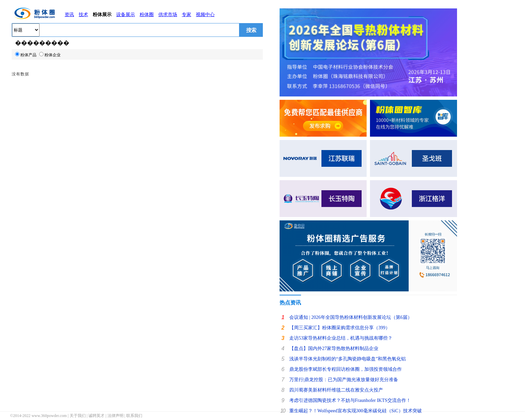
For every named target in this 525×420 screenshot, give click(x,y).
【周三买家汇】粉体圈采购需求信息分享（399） (340, 328)
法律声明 (116, 416)
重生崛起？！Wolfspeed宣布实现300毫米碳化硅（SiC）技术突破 (356, 411)
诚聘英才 (96, 416)
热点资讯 (290, 303)
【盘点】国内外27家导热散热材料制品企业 (334, 348)
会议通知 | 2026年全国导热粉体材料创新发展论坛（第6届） (351, 317)
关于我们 (78, 416)
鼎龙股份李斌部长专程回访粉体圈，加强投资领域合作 (346, 369)
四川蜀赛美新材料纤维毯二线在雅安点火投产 (336, 390)
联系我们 (134, 416)
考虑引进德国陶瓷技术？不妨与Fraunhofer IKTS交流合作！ (350, 400)
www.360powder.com (49, 416)
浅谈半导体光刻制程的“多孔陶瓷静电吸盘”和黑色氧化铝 (348, 359)
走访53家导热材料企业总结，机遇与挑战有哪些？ (341, 338)
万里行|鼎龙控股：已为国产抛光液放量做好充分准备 (344, 380)
